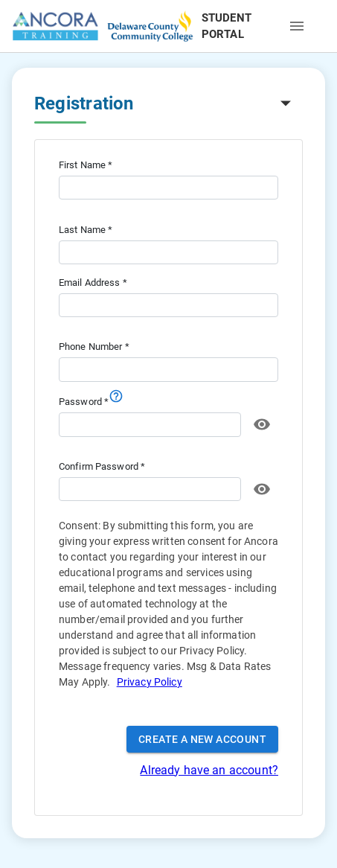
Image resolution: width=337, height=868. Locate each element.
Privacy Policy (150, 682)
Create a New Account (202, 740)
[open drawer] (297, 26)
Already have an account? (209, 770)
